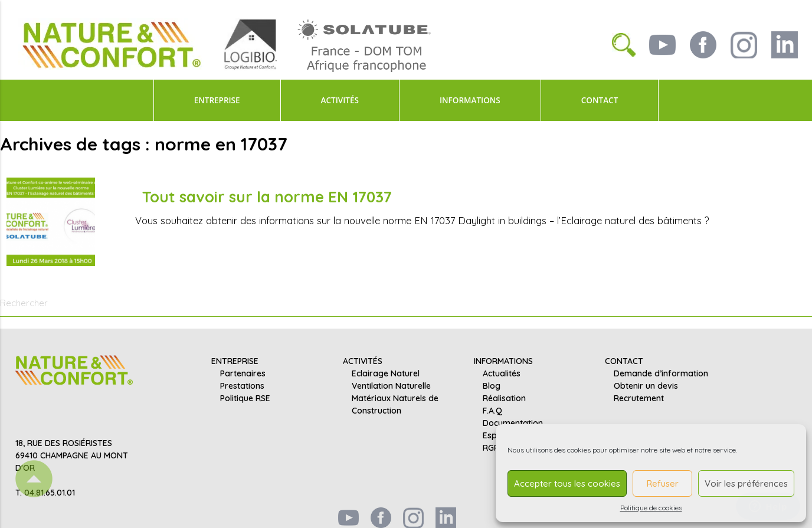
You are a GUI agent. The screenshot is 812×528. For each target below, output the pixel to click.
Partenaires (243, 373)
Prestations (242, 386)
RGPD (494, 448)
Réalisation (504, 398)
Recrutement (639, 398)
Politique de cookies (651, 508)
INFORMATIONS (470, 100)
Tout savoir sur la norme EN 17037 (267, 196)
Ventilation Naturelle (391, 386)
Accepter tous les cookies (567, 483)
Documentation (513, 423)
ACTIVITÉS (340, 100)
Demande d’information (661, 373)
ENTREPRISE (217, 100)
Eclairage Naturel (386, 373)
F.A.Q (492, 411)
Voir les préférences (746, 483)
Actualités (502, 373)
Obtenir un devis (646, 386)
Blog (492, 386)
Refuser (663, 483)
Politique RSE (245, 398)
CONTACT (600, 100)
